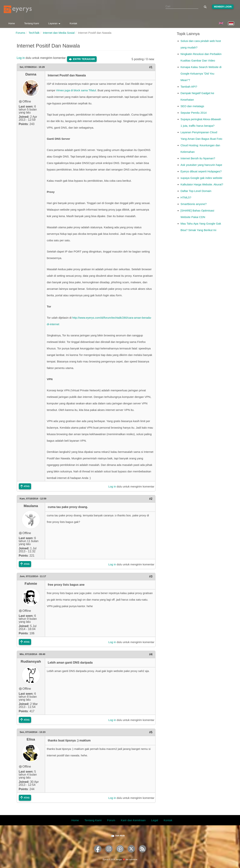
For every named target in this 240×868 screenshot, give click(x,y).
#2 (151, 499)
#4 (151, 654)
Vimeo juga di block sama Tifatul (76, 90)
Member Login (223, 7)
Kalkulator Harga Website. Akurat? (202, 184)
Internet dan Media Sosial (59, 33)
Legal (155, 820)
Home (12, 23)
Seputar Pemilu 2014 (194, 113)
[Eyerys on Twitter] (131, 854)
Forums (21, 33)
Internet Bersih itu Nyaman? (198, 158)
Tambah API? (189, 87)
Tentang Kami (32, 23)
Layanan (54, 23)
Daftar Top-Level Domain (196, 191)
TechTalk (34, 33)
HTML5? (186, 197)
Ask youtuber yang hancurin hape (201, 165)
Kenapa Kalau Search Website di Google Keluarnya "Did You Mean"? (201, 74)
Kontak (73, 23)
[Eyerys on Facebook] (98, 854)
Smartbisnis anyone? (194, 204)
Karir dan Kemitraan (133, 820)
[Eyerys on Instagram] (109, 854)
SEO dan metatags (192, 106)
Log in (21, 58)
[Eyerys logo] (18, 9)
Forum (111, 820)
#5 (151, 732)
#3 (151, 576)
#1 (151, 67)
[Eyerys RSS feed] (142, 854)
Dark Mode (120, 836)
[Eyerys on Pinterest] (120, 854)
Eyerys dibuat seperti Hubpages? (201, 171)
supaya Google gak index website (201, 178)
